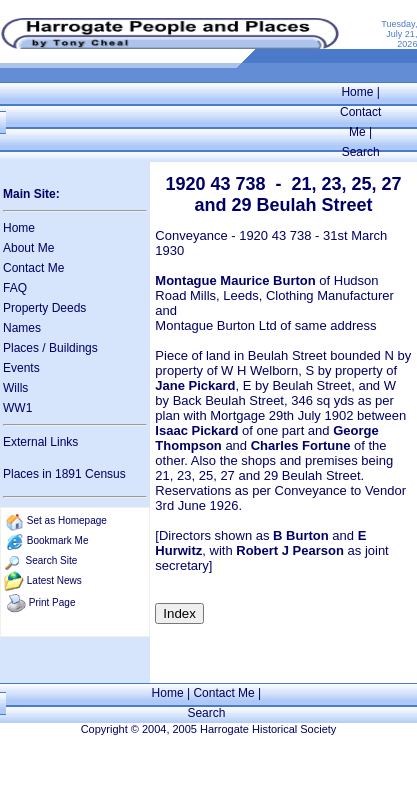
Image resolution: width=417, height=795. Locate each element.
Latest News (54, 580)
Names (22, 328)
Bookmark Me (58, 540)
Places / (26, 348)
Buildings (73, 348)
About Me (28, 248)
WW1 (17, 408)
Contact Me (33, 268)
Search (361, 152)
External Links (40, 442)
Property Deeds (44, 308)
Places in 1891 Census (64, 474)
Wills (15, 388)
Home (357, 92)
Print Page (52, 602)
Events (21, 368)
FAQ (15, 288)
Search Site (52, 560)
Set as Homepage (67, 520)
